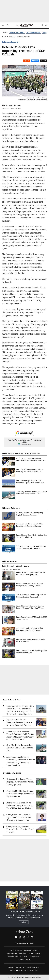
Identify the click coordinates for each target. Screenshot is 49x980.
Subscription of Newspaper (25, 943)
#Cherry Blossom (33, 32)
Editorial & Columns (26, 953)
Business (28, 950)
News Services (12, 953)
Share (36, 61)
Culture (24, 956)
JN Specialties (34, 956)
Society (19, 950)
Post (28, 61)
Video (28, 960)
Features (21, 960)
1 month (19, 566)
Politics (12, 950)
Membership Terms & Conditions (28, 967)
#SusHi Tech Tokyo (17, 32)
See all (27, 566)
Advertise (34, 970)
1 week (11, 566)
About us (11, 967)
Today (4, 566)
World (35, 950)
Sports (38, 953)
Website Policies (16, 970)
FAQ (26, 970)
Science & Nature (13, 956)
